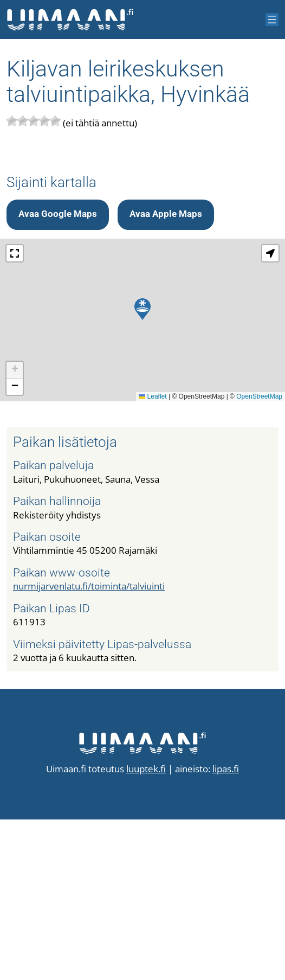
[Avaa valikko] (272, 20)
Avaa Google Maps (58, 374)
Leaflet (153, 557)
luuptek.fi (146, 929)
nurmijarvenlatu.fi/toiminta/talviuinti (89, 747)
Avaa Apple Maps (166, 374)
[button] (142, 470)
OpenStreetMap (259, 557)
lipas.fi (226, 929)
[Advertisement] (142, 233)
